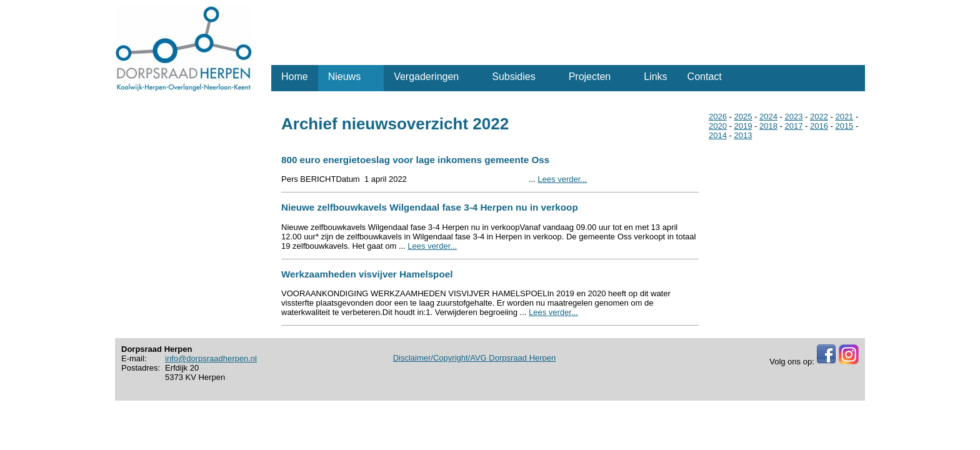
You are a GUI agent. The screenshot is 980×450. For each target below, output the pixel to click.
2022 (819, 117)
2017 (793, 126)
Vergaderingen (426, 77)
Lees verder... (562, 179)
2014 (718, 135)
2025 (743, 117)
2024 (768, 117)
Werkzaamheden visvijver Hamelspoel (367, 274)
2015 (844, 126)
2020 (718, 126)
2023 (793, 117)
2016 (819, 126)
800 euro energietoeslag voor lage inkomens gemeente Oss (415, 160)
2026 (718, 117)
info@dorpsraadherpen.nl (211, 358)
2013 (743, 135)
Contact (705, 77)
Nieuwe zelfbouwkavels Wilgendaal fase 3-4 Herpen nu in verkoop (430, 207)
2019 (743, 126)
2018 (768, 126)
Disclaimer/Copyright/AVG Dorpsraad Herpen (475, 358)
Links (655, 77)
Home (295, 77)
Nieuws (344, 77)
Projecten (590, 77)
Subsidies (513, 77)
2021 (844, 117)
